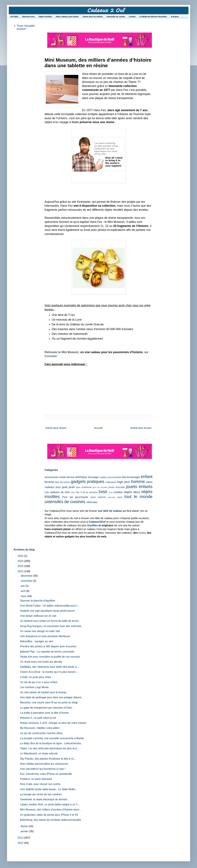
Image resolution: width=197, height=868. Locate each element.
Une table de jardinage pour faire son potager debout (51, 697)
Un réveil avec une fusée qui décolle (41, 662)
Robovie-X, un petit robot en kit (38, 718)
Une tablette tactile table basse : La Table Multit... (48, 789)
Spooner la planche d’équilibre (38, 601)
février (25, 826)
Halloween (111, 482)
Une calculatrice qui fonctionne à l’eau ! (43, 769)
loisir (103, 492)
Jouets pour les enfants (93, 17)
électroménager (131, 477)
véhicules (92, 502)
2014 (21, 571)
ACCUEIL (14, 17)
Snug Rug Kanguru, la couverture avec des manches (51, 626)
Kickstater (51, 356)
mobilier (118, 492)
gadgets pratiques (88, 481)
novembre (27, 581)
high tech (124, 482)
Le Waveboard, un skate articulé (39, 753)
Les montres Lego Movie (34, 687)
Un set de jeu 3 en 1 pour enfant (39, 682)
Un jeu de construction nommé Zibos (41, 733)
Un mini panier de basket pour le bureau (43, 692)
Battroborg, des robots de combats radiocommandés (50, 820)
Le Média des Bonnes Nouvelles (153, 17)
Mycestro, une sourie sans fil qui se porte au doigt (49, 702)
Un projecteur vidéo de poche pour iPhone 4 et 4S (49, 815)
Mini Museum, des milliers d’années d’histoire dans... (51, 810)
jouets (142, 533)
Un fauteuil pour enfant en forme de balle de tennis (49, 621)
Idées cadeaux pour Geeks (67, 17)
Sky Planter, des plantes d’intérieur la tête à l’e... (48, 759)
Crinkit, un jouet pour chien (35, 677)
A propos (175, 17)
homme (138, 481)
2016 (21, 561)
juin (23, 586)
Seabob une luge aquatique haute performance (47, 611)
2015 (21, 566)
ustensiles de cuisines (65, 502)
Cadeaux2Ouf (97, 522)
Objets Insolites (45, 17)
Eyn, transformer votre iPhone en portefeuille (46, 774)
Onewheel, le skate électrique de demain (44, 799)
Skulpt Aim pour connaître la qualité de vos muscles (50, 657)
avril (23, 591)
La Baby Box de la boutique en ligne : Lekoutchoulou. (51, 743)
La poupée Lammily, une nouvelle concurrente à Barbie (52, 738)
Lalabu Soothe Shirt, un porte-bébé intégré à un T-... (50, 804)
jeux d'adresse (84, 487)
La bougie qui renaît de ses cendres (41, 794)
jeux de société (100, 487)
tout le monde (138, 497)
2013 (21, 838)
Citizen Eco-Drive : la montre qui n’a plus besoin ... (49, 672)
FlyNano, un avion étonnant (36, 779)
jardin (72, 487)
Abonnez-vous (28, 17)
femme (49, 482)
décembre (27, 576)
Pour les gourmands (75, 497)
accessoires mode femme (60, 477)
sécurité (112, 497)
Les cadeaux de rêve (57, 492)
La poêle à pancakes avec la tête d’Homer (44, 713)
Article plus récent (56, 428)
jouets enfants (139, 487)
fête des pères (63, 482)
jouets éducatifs (117, 487)
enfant (147, 477)
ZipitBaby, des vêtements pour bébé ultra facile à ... (50, 667)
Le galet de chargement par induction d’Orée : (47, 708)
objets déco (132, 492)
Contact (132, 17)
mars (24, 596)
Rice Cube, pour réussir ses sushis (40, 784)
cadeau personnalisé (110, 477)
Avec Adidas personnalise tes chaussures (44, 764)
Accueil (98, 428)
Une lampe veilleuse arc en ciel (38, 616)
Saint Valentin (98, 497)
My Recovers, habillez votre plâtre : (40, 728)
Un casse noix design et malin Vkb (40, 631)
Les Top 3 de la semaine (84, 492)
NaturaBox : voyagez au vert (36, 641)
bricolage (93, 477)
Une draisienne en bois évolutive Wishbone (45, 636)
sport (120, 497)
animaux (81, 477)
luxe (111, 492)
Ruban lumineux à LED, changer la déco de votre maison (53, 723)
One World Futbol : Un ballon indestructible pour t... (50, 606)
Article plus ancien (141, 428)
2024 (21, 556)
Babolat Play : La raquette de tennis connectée (47, 652)
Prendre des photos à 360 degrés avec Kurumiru (48, 646)
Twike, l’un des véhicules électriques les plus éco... (49, 748)
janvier (25, 831)
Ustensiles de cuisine (116, 17)
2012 (21, 843)
